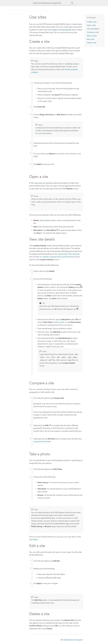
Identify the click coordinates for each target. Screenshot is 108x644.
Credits (38, 131)
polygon (55, 30)
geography (67, 30)
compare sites (55, 257)
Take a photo (92, 36)
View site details (93, 29)
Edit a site (90, 39)
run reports (44, 257)
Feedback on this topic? (73, 640)
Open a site (91, 25)
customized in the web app (69, 254)
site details (34, 539)
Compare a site (93, 32)
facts (61, 227)
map (36, 183)
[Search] (72, 3)
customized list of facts (42, 441)
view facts (69, 257)
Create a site (92, 22)
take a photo (59, 322)
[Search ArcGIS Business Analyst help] (52, 3)
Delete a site (92, 43)
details (48, 220)
